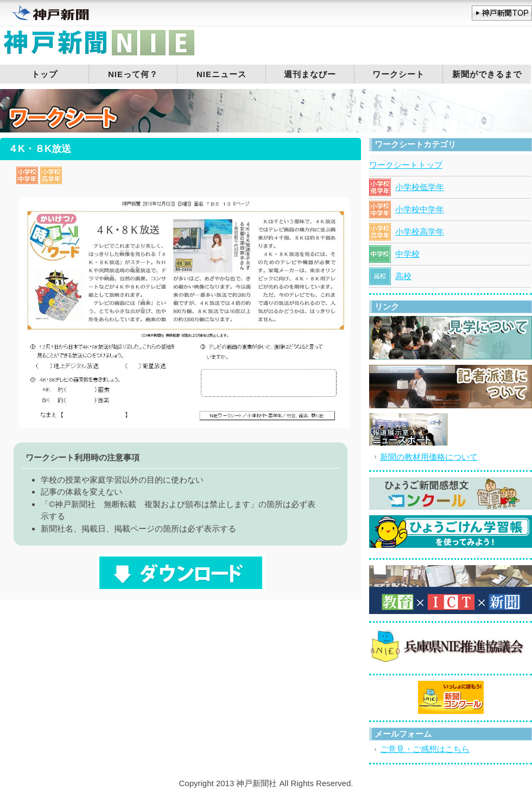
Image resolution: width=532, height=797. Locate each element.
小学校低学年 (420, 187)
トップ (45, 74)
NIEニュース (221, 74)
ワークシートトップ (406, 165)
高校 (403, 276)
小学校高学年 (420, 232)
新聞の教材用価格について (429, 457)
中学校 (407, 254)
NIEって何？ (133, 74)
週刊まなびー (310, 74)
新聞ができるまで (487, 74)
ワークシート (398, 74)
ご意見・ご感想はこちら (425, 749)
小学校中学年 (420, 209)
